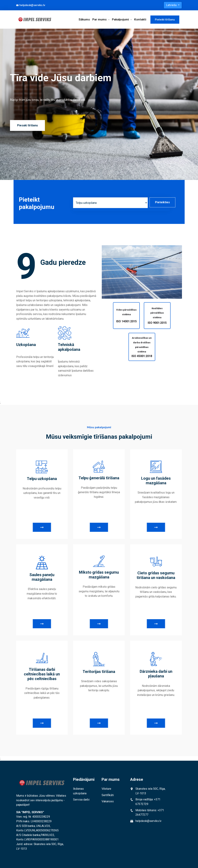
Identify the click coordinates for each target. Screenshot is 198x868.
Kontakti (140, 19)
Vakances (108, 801)
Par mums (99, 19)
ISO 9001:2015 (157, 323)
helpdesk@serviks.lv (31, 5)
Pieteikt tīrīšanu (165, 20)
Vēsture (106, 789)
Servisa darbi (81, 800)
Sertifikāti (108, 795)
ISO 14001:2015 (126, 321)
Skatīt (42, 527)
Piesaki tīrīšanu (27, 125)
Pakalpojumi (120, 19)
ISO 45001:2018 (142, 356)
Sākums (84, 19)
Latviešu (172, 5)
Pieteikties (162, 202)
